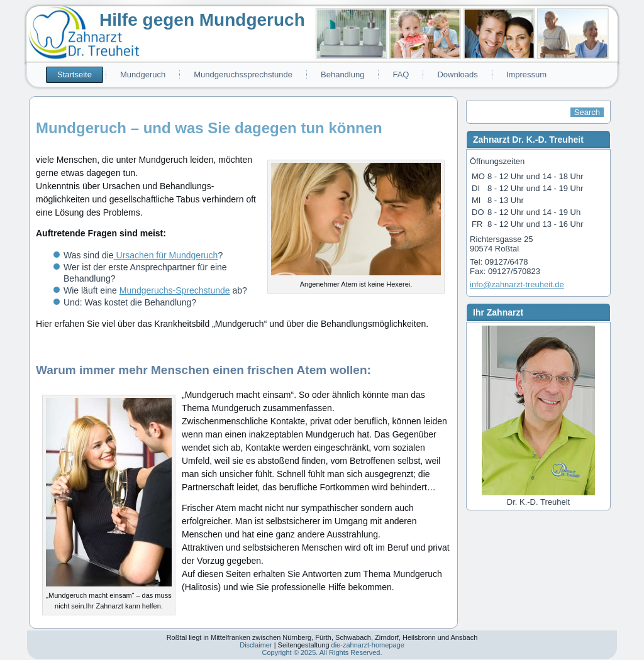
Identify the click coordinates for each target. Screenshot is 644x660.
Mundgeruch (143, 74)
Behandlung (342, 74)
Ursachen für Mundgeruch (166, 255)
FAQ (401, 74)
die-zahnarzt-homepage (368, 645)
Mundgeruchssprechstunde (243, 74)
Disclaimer (256, 645)
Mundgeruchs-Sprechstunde (175, 290)
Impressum (526, 74)
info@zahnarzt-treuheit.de (517, 284)
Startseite (75, 74)
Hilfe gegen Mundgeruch (202, 20)
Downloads (457, 74)
